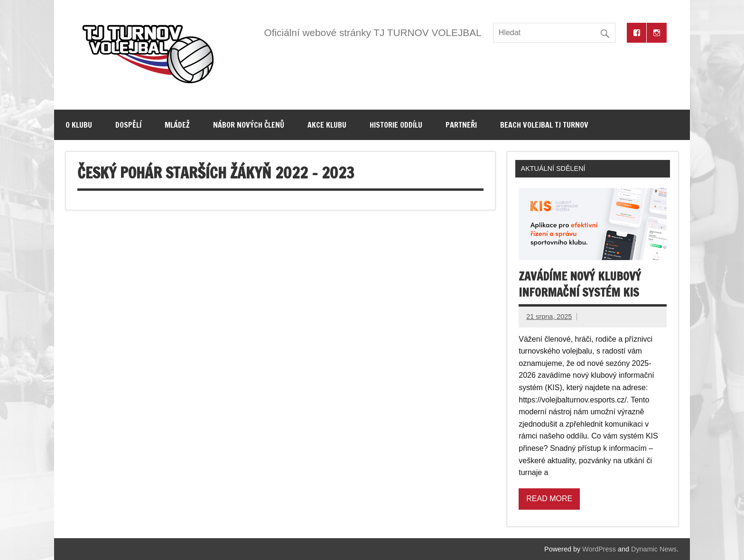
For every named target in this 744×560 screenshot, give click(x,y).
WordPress (599, 549)
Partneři (461, 125)
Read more (549, 499)
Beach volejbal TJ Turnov (544, 125)
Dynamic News (654, 549)
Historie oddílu (396, 125)
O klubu (79, 125)
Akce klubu (327, 125)
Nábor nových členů (249, 125)
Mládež (177, 125)
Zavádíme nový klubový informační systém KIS (580, 284)
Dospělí (128, 125)
